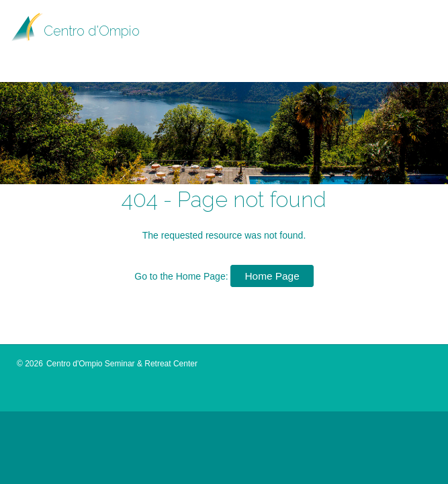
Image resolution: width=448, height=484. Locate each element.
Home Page (272, 276)
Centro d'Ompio (92, 31)
